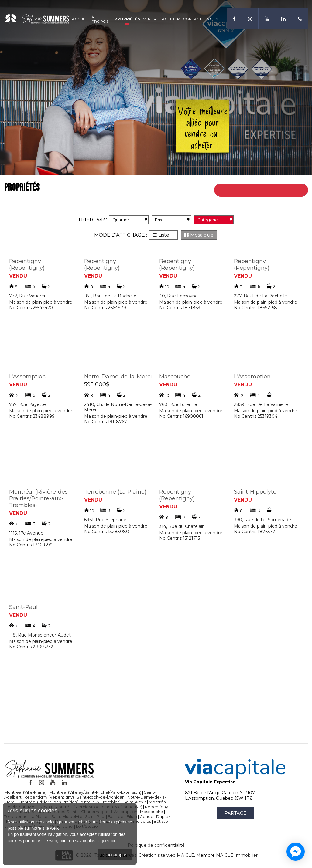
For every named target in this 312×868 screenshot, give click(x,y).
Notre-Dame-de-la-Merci (118, 377)
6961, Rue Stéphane (105, 520)
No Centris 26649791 (106, 308)
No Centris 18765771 (255, 532)
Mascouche (175, 377)
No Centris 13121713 (180, 538)
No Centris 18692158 (255, 308)
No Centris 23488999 (32, 416)
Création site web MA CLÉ (166, 855)
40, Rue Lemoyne (178, 296)
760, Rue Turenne (178, 404)
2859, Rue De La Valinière (261, 404)
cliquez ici (106, 841)
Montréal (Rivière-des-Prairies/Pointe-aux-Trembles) (39, 498)
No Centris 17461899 (31, 545)
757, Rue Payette (27, 404)
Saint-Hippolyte (255, 492)
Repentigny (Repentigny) (27, 265)
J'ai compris (115, 854)
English (213, 19)
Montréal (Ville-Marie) (25, 792)
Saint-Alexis (135, 802)
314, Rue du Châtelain (182, 526)
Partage (235, 813)
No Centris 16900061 (181, 416)
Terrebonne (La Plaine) (115, 492)
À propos (100, 19)
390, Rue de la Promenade (262, 520)
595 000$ (97, 384)
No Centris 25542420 (31, 308)
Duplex (163, 816)
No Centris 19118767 (106, 422)
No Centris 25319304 (256, 416)
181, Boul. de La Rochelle (110, 296)
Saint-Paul (23, 607)
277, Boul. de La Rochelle (261, 296)
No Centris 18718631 (181, 308)
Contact (192, 19)
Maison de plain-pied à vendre (41, 302)
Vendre (151, 19)
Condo (147, 816)
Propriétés (127, 19)
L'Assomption (27, 377)
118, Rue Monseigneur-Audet (40, 635)
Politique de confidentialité (156, 845)
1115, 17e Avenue (26, 533)
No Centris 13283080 (107, 532)
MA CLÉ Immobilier (237, 855)
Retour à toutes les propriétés (269, 190)
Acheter (171, 19)
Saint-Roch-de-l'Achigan (101, 797)
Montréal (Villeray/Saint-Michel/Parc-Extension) (95, 792)
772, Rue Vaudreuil (29, 296)
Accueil (80, 19)
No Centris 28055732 (31, 647)
